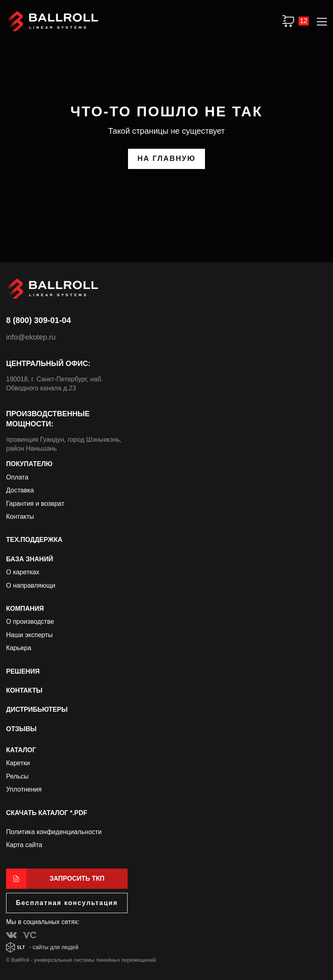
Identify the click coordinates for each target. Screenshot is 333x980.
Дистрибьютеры (37, 709)
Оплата (17, 477)
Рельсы (17, 776)
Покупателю (29, 464)
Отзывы (21, 729)
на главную (166, 158)
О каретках (23, 572)
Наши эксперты (29, 635)
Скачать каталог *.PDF (47, 813)
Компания (25, 609)
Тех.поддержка (34, 540)
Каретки (18, 763)
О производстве (30, 622)
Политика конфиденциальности (54, 832)
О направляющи (31, 585)
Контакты (20, 517)
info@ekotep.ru (31, 337)
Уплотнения (24, 789)
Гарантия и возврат (35, 504)
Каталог (21, 750)
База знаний (30, 559)
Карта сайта (24, 845)
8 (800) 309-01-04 (38, 320)
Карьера (19, 648)
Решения (23, 671)
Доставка (20, 490)
